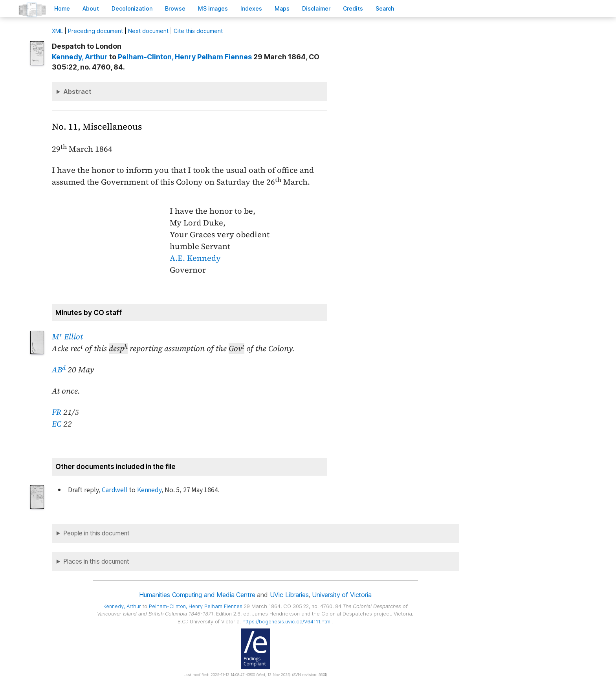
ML (57, 31)
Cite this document (198, 31)
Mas (282, 8)
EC (57, 424)
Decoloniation (132, 8)
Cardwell (115, 490)
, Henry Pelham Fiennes (185, 57)
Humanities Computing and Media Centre (197, 595)
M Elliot (67, 337)
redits (353, 8)
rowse (175, 8)
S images (213, 8)
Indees (251, 8)
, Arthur (80, 57)
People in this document (96, 533)
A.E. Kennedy (195, 258)
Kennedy (149, 490)
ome (62, 8)
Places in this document (96, 562)
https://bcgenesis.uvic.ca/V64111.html (287, 622)
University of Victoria (342, 595)
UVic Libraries (289, 595)
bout (91, 8)
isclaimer (316, 8)
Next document (148, 31)
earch (385, 8)
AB (59, 370)
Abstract (77, 92)
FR (57, 412)
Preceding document (95, 31)
